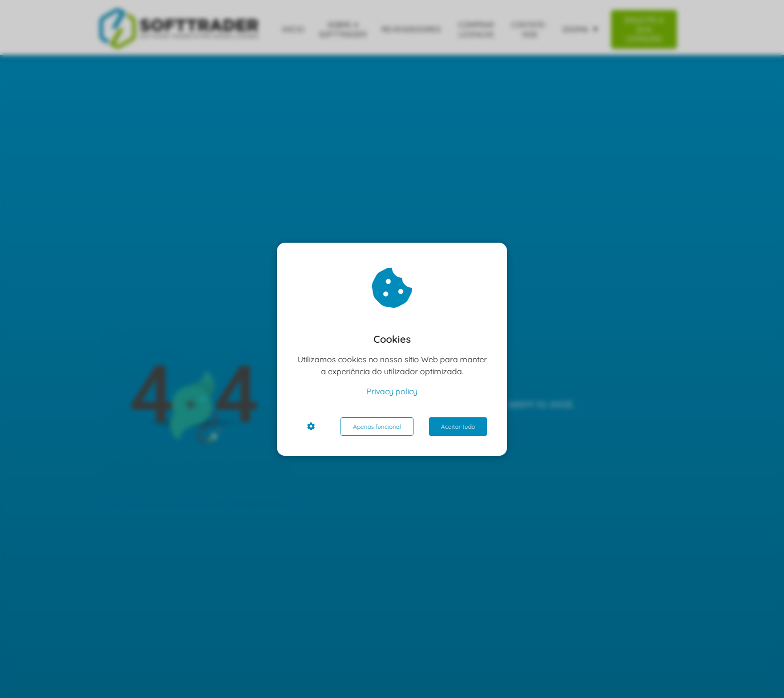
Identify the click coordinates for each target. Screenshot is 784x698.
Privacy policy (392, 391)
